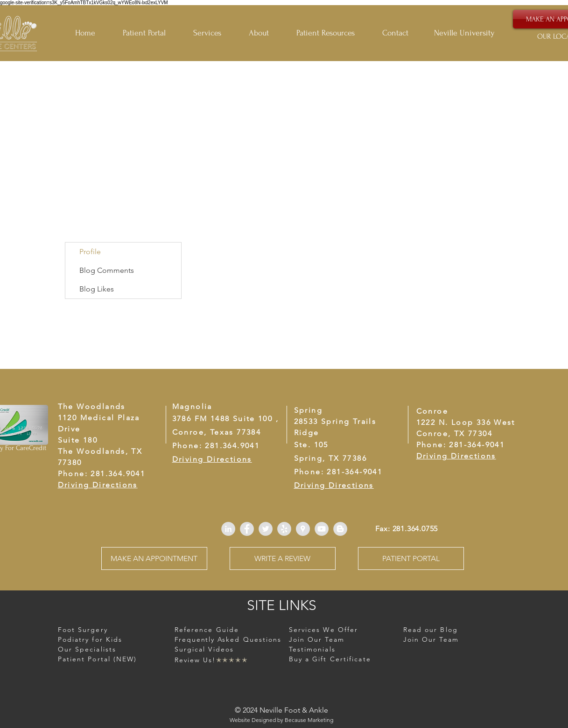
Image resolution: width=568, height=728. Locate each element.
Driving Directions (456, 456)
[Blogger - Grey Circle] (340, 529)
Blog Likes (97, 289)
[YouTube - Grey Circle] (322, 529)
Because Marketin (307, 720)
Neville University (464, 33)
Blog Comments (107, 270)
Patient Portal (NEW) (98, 659)
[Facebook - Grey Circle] (247, 529)
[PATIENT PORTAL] (411, 558)
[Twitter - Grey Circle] (266, 529)
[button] (332, 33)
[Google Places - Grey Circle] (303, 529)
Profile (90, 252)
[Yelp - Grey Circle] (284, 529)
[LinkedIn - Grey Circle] (228, 529)
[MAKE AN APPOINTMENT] (154, 558)
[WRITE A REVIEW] (283, 558)
